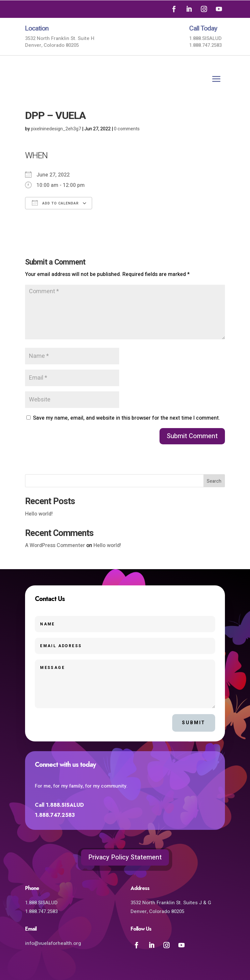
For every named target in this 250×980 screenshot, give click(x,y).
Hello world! (39, 514)
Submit (194, 723)
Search (214, 481)
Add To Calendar (55, 203)
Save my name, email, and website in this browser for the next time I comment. (126, 418)
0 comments (127, 129)
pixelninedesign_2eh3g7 (56, 129)
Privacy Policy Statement (125, 857)
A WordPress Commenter (55, 545)
